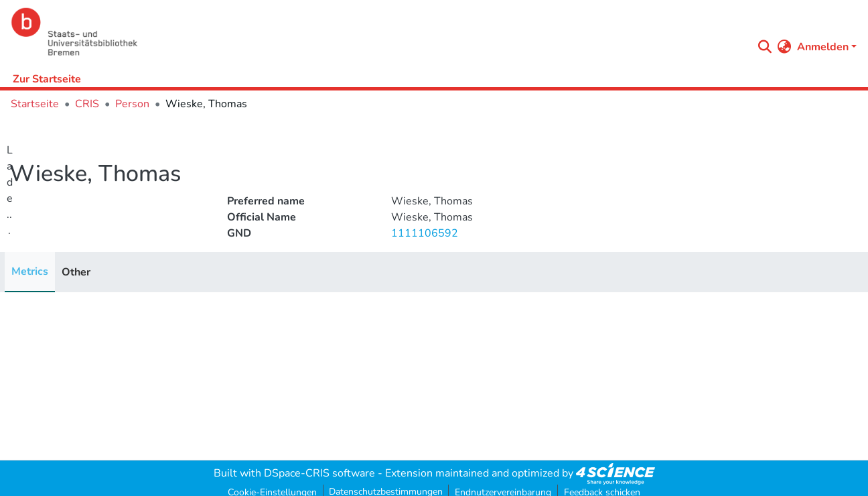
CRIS (87, 104)
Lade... (10, 190)
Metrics (30, 271)
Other (76, 272)
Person (132, 104)
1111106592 (425, 233)
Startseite (35, 104)
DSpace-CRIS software (319, 473)
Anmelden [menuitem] (823, 47)
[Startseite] (378, 32)
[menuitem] (785, 47)
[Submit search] (765, 47)
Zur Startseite (47, 79)
